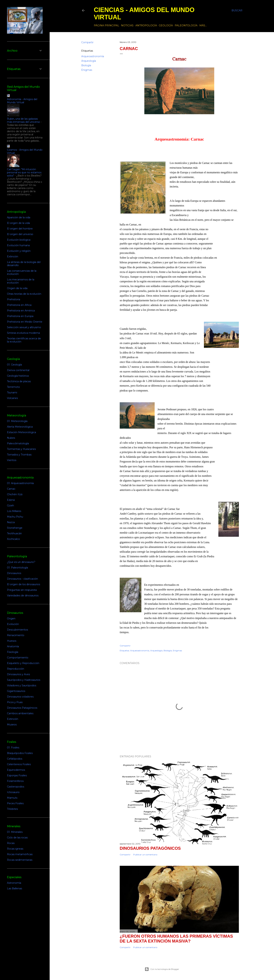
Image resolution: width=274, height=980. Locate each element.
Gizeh (10, 506)
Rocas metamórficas (20, 854)
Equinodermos (16, 770)
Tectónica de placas (19, 381)
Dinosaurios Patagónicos (150, 848)
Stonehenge (15, 528)
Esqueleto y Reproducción (23, 663)
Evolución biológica (19, 240)
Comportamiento (18, 658)
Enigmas (87, 70)
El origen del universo (20, 234)
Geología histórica (18, 376)
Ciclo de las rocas (17, 838)
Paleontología (186, 25)
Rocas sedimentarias (20, 860)
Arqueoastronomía (93, 56)
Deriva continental (18, 370)
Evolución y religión (19, 251)
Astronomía (14, 883)
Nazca (11, 522)
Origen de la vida (17, 288)
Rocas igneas (15, 849)
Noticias (127, 25)
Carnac (11, 489)
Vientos (12, 460)
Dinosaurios (14, 573)
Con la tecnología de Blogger (162, 969)
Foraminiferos (15, 781)
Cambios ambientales (20, 713)
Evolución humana (18, 245)
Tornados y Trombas (19, 455)
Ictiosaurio (13, 792)
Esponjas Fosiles (17, 775)
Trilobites (12, 809)
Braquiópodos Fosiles (20, 753)
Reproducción (16, 669)
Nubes (11, 438)
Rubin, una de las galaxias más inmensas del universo (24, 120)
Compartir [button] (87, 42)
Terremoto (13, 387)
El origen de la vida (18, 223)
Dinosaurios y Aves (18, 674)
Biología (86, 65)
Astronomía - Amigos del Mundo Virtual (22, 101)
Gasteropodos (16, 787)
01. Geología (14, 365)
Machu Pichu (15, 517)
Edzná (11, 500)
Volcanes (12, 398)
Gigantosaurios (16, 691)
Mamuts (12, 798)
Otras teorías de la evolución (24, 294)
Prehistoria (14, 299)
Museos (12, 725)
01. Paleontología (17, 568)
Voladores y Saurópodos (22, 685)
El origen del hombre (20, 229)
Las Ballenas (15, 888)
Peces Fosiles (15, 803)
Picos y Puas (15, 702)
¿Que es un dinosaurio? (21, 562)
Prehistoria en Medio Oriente (25, 322)
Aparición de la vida (19, 217)
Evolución (13, 624)
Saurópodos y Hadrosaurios (24, 680)
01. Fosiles (13, 748)
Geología (166, 25)
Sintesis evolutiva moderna (23, 333)
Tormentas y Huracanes (21, 449)
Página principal (107, 25)
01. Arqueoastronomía (20, 483)
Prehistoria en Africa (19, 305)
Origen (11, 619)
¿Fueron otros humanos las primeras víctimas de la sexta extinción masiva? (176, 939)
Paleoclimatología (18, 443)
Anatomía (13, 646)
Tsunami (12, 393)
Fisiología (13, 652)
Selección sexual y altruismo (24, 327)
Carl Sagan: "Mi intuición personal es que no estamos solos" (24, 172)
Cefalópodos (15, 759)
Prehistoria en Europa (20, 316)
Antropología (146, 25)
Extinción (13, 257)
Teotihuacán (14, 533)
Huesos (12, 641)
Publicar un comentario (145, 855)
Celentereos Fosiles (19, 764)
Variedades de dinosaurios (23, 595)
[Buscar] (237, 10)
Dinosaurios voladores (20, 697)
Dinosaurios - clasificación (22, 579)
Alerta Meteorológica (20, 427)
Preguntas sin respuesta (22, 590)
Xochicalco (13, 539)
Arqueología (89, 61)
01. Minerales (15, 832)
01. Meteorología (17, 421)
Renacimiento (16, 635)
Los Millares (14, 511)
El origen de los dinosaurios (24, 584)
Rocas (11, 843)
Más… (203, 25)
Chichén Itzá (15, 494)
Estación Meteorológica (21, 432)
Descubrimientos (17, 630)
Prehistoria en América (21, 311)
